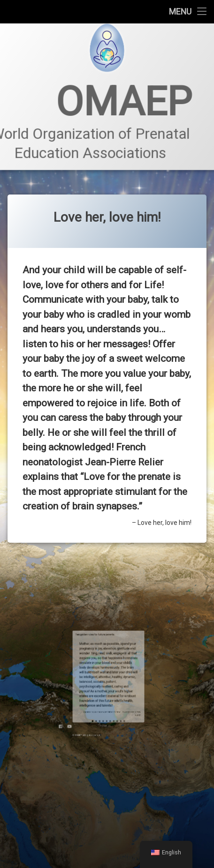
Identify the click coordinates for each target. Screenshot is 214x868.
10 (114, 682)
